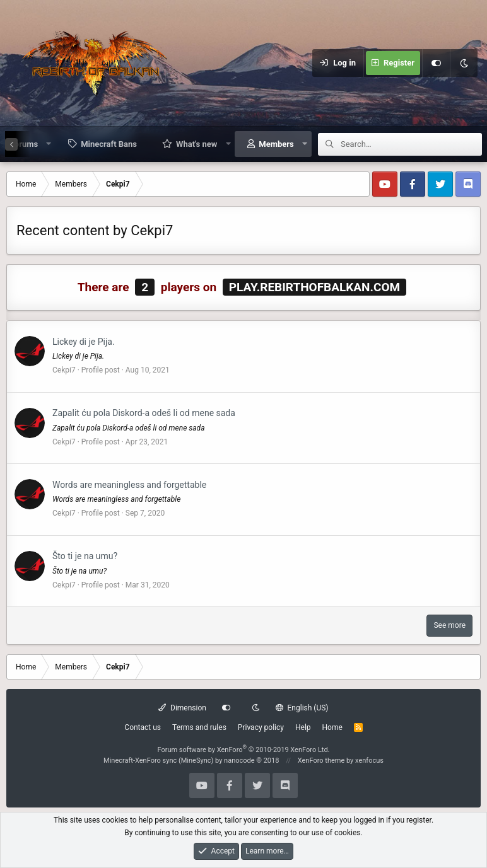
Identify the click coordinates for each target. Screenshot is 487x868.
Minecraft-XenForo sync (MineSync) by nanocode (191, 761)
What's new (197, 144)
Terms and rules (199, 727)
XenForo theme (321, 761)
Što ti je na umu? (85, 556)
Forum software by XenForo (243, 750)
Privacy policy (261, 727)
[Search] (411, 144)
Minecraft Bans (109, 144)
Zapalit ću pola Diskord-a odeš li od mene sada (144, 413)
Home (332, 727)
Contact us (143, 727)
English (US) (302, 708)
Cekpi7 (64, 370)
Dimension (182, 708)
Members (276, 144)
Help (303, 727)
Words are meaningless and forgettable (129, 485)
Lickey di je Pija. (84, 342)
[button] (49, 144)
